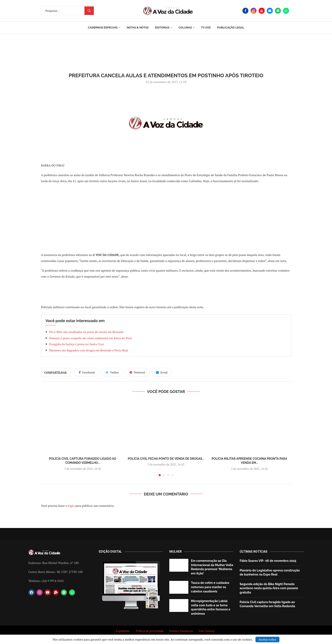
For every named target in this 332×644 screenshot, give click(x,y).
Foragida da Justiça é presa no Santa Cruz (77, 344)
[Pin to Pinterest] (137, 372)
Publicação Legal (231, 28)
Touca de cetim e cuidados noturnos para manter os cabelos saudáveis (210, 587)
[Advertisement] (166, 218)
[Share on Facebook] (87, 372)
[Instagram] (254, 11)
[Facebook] (245, 11)
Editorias (162, 28)
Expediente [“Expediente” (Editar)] (123, 631)
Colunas (185, 28)
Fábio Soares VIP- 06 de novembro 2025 (268, 561)
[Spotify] (278, 11)
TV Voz (206, 28)
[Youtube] (262, 11)
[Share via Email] (162, 372)
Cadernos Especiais (103, 28)
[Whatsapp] (286, 11)
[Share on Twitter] (112, 372)
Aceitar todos (267, 639)
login (71, 506)
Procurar (89, 11)
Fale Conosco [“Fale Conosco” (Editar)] (207, 631)
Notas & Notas (138, 28)
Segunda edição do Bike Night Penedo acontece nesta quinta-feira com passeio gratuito (269, 588)
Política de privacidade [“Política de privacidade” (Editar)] (150, 631)
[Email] (270, 11)
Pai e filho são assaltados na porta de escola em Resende (86, 332)
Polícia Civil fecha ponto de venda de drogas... (166, 459)
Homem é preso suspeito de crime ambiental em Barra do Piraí (91, 338)
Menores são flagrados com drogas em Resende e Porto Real (89, 350)
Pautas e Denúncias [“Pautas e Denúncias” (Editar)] (181, 631)
